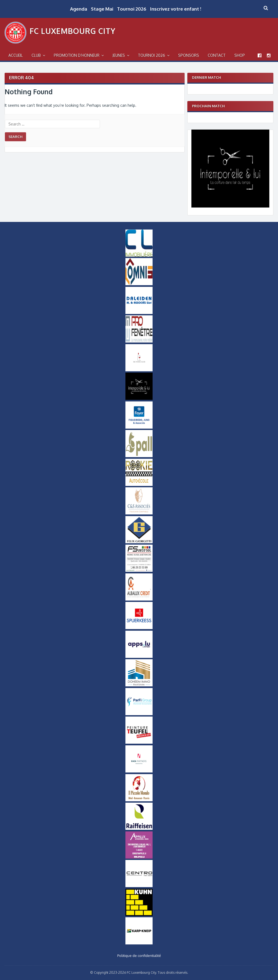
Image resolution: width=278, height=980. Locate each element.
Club (36, 55)
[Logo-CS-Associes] (139, 513)
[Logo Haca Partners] (139, 771)
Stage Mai (102, 9)
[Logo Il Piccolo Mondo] (139, 800)
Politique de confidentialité (139, 956)
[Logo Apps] (139, 657)
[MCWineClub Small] (139, 370)
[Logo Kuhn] (139, 915)
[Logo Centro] (139, 886)
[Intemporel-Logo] (230, 206)
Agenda (79, 9)
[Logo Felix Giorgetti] (139, 542)
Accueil (16, 55)
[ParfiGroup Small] (139, 714)
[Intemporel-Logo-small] (139, 398)
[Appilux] (139, 857)
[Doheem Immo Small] (139, 685)
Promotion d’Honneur (77, 55)
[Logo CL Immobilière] (139, 255)
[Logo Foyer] (139, 427)
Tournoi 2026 (132, 9)
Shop (240, 55)
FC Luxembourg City (72, 31)
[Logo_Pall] (139, 456)
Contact (217, 55)
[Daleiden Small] (139, 313)
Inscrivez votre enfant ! (176, 9)
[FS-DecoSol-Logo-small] (139, 570)
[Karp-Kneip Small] (139, 943)
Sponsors (189, 55)
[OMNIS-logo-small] (139, 284)
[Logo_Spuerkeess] (139, 628)
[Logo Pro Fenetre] (139, 341)
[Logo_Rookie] (139, 485)
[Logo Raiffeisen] (139, 828)
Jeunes (119, 55)
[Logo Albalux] (139, 599)
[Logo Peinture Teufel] (139, 742)
